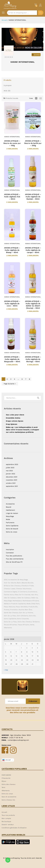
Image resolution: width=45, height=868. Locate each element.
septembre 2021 (12, 486)
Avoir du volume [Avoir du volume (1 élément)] (10, 583)
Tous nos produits (8, 815)
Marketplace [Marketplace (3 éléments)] (17, 601)
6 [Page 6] (22, 379)
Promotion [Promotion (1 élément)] (14, 610)
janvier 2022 (10, 474)
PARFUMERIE (6, 775)
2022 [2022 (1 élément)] (6, 580)
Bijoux (4, 781)
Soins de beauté (12, 529)
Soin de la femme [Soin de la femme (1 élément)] (26, 613)
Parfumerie (10, 523)
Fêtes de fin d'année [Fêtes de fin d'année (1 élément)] (22, 595)
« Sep (6, 670)
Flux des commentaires (15, 559)
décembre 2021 (12, 477)
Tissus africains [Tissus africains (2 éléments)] (23, 625)
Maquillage (10, 516)
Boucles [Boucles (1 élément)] (30, 583)
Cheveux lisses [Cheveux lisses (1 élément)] (10, 589)
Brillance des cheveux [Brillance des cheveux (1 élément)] (12, 586)
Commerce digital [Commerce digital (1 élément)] (10, 592)
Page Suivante (10, 384)
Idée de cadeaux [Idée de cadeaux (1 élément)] (10, 598)
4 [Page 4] (15, 379)
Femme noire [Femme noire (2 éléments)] (9, 595)
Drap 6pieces (12, 424)
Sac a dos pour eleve (15, 415)
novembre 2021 (12, 480)
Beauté (9, 507)
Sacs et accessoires (9, 797)
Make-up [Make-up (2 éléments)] (35, 598)
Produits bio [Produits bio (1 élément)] (33, 607)
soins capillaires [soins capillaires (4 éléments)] (10, 619)
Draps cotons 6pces (15, 421)
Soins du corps (12, 532)
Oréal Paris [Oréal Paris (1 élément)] (35, 604)
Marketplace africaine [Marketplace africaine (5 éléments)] (31, 601)
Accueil (4, 812)
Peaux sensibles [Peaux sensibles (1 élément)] (22, 607)
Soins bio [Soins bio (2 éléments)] (32, 616)
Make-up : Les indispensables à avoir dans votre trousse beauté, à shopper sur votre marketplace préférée (23, 430)
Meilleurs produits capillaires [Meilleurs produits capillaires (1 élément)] (15, 604)
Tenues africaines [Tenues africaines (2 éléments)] (10, 625)
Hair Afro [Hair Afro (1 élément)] (34, 595)
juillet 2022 (10, 468)
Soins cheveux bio (8, 800)
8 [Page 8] (29, 379)
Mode (8, 519)
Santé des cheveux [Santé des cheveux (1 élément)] (11, 613)
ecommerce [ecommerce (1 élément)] (33, 592)
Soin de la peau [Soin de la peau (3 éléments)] (10, 616)
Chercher (41, 13)
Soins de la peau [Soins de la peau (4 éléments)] (10, 622)
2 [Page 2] (7, 379)
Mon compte (6, 818)
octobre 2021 (11, 483)
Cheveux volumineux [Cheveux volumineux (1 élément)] (24, 589)
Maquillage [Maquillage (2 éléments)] (8, 601)
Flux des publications (14, 556)
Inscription (10, 549)
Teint (3, 787)
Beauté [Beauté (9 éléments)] (24, 583)
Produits (7, 80)
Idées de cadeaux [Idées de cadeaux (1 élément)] (24, 598)
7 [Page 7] (26, 379)
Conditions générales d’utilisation (14, 828)
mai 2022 (9, 471)
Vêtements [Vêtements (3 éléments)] (8, 628)
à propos (8, 85)
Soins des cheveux (8, 784)
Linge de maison (12, 513)
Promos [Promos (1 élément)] (7, 610)
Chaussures (6, 778)
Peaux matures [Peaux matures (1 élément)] (9, 607)
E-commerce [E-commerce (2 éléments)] (23, 592)
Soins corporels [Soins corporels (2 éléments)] (23, 619)
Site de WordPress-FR (14, 562)
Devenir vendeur (8, 825)
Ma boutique (6, 821)
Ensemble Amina (13, 418)
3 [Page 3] (11, 379)
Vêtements (6, 791)
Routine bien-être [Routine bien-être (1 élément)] (25, 610)
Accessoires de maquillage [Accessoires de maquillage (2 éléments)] (18, 580)
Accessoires (10, 504)
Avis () (7, 91)
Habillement (10, 510)
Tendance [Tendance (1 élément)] (36, 622)
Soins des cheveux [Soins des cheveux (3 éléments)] (25, 622)
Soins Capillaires (12, 526)
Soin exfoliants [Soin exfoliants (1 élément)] (22, 616)
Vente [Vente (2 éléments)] (32, 625)
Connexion (10, 553)
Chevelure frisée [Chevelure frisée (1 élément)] (27, 586)
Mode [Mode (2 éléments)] (29, 604)
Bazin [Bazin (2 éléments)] (19, 583)
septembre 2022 (12, 464)
